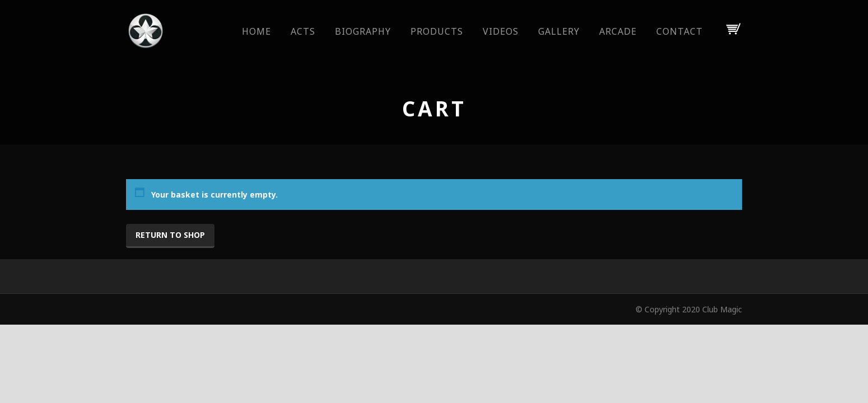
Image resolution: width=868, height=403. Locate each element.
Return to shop (170, 235)
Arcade (618, 31)
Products (437, 31)
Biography (363, 31)
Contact (680, 31)
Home (256, 31)
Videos (501, 31)
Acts (303, 31)
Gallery (559, 31)
